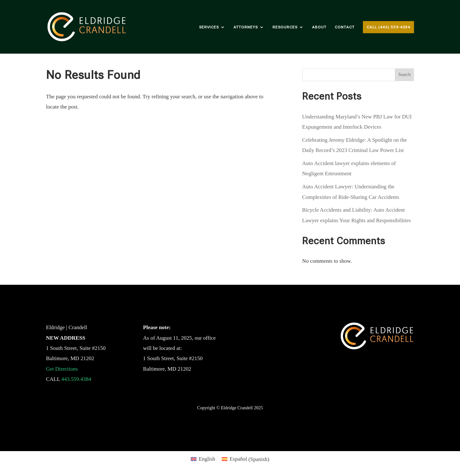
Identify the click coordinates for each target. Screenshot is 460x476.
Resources (285, 27)
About (319, 27)
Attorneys (246, 27)
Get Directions (62, 369)
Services (209, 27)
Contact (345, 27)
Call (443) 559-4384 (388, 27)
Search (404, 75)
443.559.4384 (76, 379)
